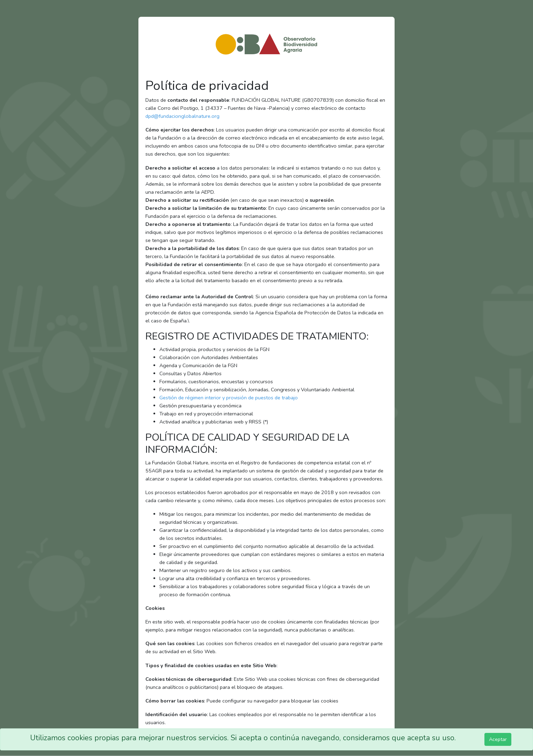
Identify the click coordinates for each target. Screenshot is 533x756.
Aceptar (498, 739)
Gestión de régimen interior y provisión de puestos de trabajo (229, 398)
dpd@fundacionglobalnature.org (182, 116)
